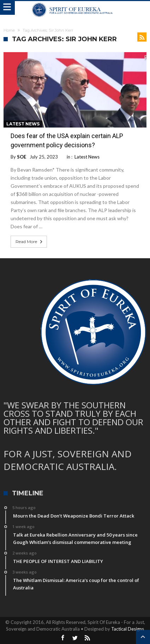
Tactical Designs (128, 629)
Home (9, 30)
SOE (22, 157)
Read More (30, 242)
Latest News (23, 124)
